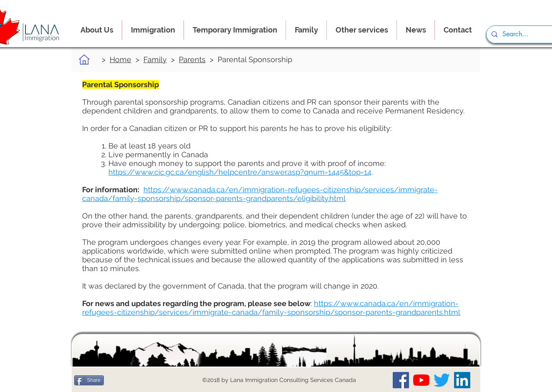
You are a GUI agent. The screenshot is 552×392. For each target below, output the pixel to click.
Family (155, 59)
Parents (192, 59)
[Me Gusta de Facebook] (124, 380)
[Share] (89, 380)
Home (120, 59)
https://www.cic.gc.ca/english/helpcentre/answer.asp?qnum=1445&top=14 (240, 172)
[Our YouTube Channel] (421, 380)
